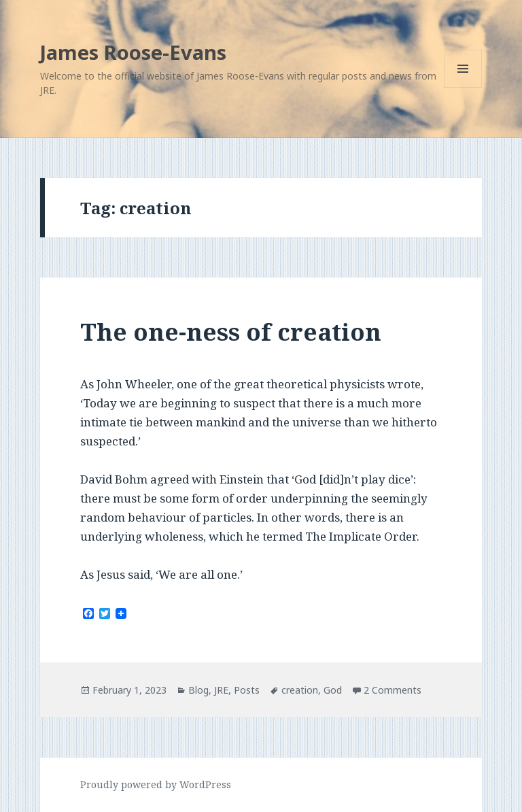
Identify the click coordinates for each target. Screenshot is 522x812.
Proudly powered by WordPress (156, 784)
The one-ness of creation (231, 332)
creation (300, 690)
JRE (221, 690)
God (333, 690)
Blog (198, 690)
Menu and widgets (463, 87)
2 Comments (393, 690)
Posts (247, 690)
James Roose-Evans (133, 52)
